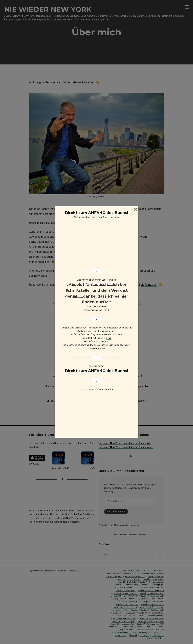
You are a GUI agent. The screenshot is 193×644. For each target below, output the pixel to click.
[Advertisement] (97, 416)
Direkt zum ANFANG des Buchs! (97, 213)
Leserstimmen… (99, 307)
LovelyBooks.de (96, 348)
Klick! (109, 338)
